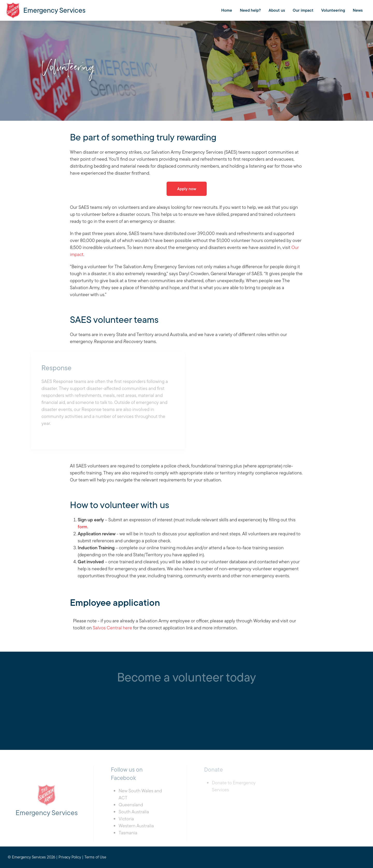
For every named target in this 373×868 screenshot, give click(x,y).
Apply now (187, 189)
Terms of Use (95, 857)
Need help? (250, 10)
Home (227, 10)
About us (277, 10)
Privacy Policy (70, 857)
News (358, 10)
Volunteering (333, 10)
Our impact (303, 10)
